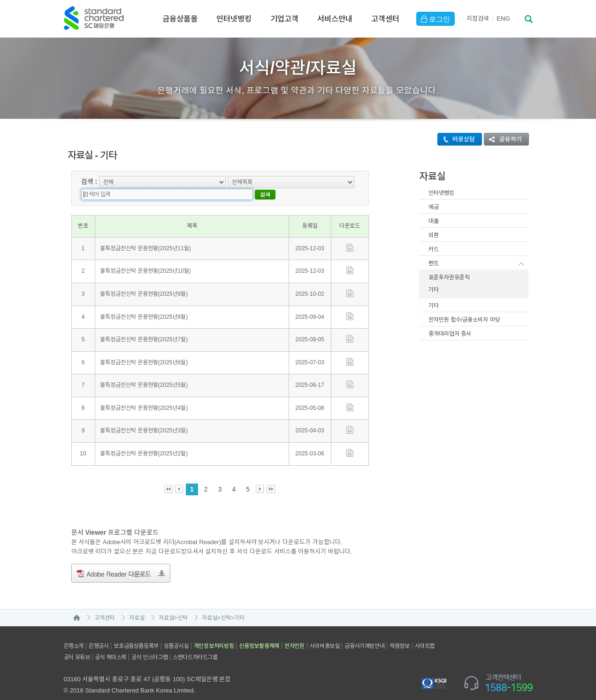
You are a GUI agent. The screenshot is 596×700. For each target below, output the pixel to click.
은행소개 (74, 633)
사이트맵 (425, 633)
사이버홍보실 (325, 633)
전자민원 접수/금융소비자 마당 (464, 320)
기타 (434, 290)
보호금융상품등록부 (136, 633)
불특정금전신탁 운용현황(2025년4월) (144, 395)
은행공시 (99, 633)
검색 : (89, 181)
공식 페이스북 (111, 645)
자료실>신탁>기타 (223, 605)
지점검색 (478, 19)
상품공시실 (176, 633)
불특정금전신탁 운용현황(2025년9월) (144, 281)
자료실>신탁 (173, 605)
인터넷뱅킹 (234, 19)
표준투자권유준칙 (449, 277)
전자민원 (294, 633)
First (169, 477)
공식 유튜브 (77, 645)
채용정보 (399, 633)
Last (271, 477)
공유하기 (503, 139)
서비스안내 (335, 19)
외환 (434, 235)
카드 (434, 249)
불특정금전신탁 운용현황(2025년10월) (145, 259)
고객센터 (385, 19)
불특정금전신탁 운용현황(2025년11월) (145, 236)
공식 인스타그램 (149, 645)
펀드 (434, 263)
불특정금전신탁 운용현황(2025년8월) (144, 304)
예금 (434, 207)
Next (260, 477)
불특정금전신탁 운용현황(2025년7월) (144, 327)
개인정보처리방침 (214, 633)
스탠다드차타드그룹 (195, 645)
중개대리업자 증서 (450, 334)
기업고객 (284, 19)
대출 (434, 221)
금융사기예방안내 (364, 633)
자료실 (137, 605)
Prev (180, 477)
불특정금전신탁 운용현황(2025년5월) (144, 373)
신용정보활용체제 (259, 633)
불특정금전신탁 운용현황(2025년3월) (144, 418)
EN (503, 19)
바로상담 (456, 139)
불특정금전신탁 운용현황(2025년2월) (144, 441)
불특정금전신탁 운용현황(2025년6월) (144, 350)
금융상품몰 (180, 19)
